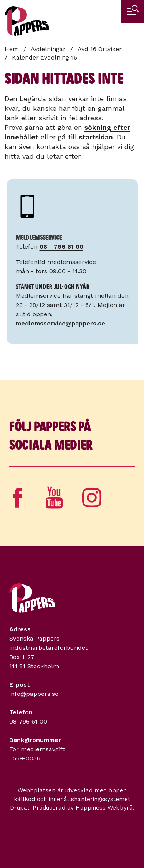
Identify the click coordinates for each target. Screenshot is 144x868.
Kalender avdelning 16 (45, 57)
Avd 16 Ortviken (100, 49)
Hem (12, 49)
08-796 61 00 (28, 721)
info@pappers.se (34, 694)
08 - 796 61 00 (61, 246)
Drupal (20, 808)
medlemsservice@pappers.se (60, 323)
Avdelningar (48, 49)
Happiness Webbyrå (104, 808)
